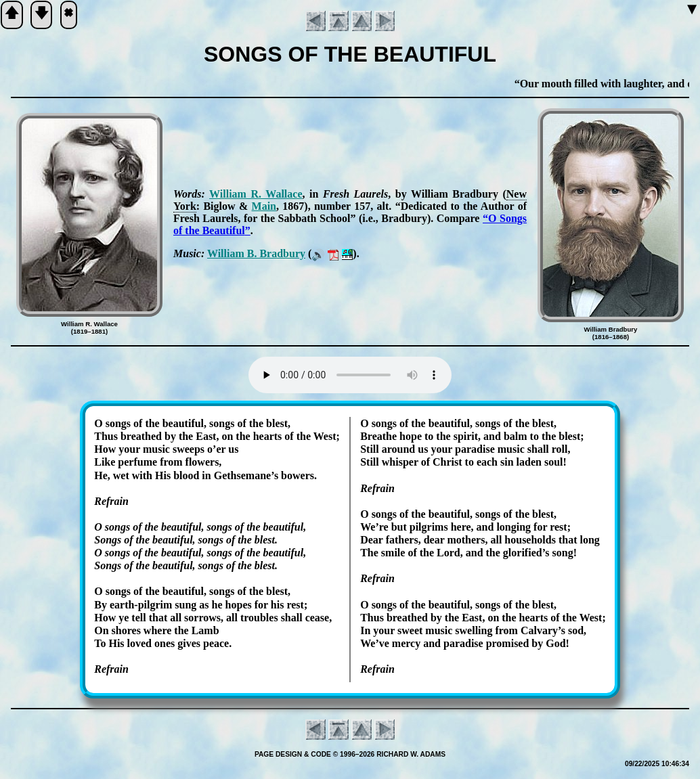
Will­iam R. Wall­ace (256, 194)
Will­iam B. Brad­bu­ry (256, 253)
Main (264, 206)
